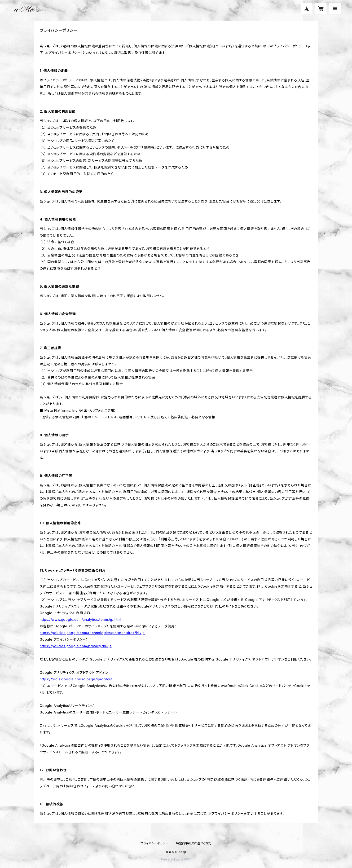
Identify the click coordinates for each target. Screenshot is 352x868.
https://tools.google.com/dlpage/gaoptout (76, 679)
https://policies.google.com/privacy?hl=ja (76, 646)
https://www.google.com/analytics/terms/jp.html (81, 619)
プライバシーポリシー (154, 843)
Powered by (176, 859)
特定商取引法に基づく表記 (194, 843)
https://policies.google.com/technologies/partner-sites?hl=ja (92, 633)
